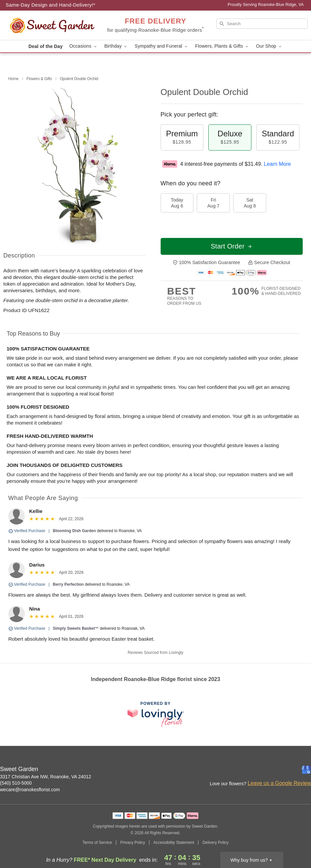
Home (13, 79)
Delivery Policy (215, 843)
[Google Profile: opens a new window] (306, 770)
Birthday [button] (116, 46)
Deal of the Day (46, 46)
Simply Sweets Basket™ (76, 628)
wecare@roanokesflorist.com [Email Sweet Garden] (30, 790)
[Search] (262, 24)
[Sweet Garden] (52, 25)
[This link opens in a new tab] (156, 714)
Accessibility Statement (174, 843)
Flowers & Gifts (39, 79)
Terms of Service (97, 843)
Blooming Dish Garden (75, 531)
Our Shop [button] (269, 46)
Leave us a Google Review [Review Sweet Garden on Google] (279, 783)
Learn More (278, 164)
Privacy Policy (133, 843)
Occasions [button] (83, 46)
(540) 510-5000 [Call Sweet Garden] (16, 783)
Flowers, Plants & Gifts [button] (222, 46)
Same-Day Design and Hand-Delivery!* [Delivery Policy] (51, 5)
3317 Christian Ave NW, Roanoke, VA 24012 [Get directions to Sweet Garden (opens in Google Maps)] (46, 777)
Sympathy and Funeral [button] (161, 46)
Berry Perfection (68, 584)
